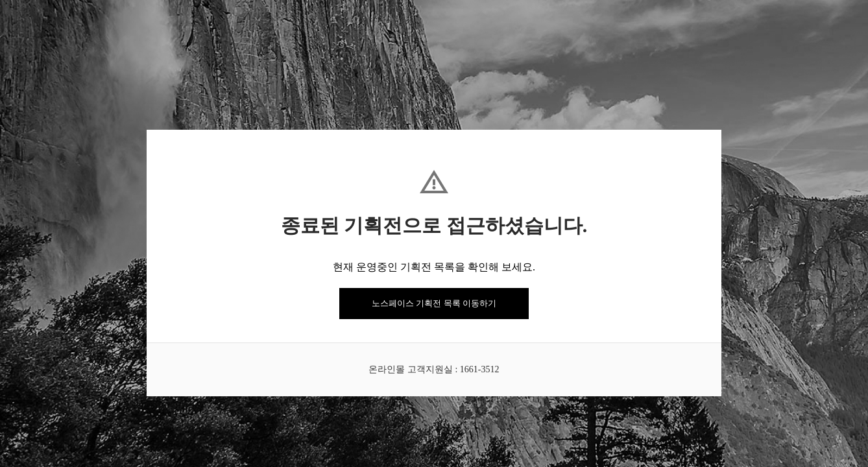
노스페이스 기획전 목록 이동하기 (434, 303)
